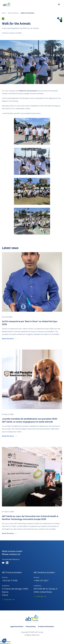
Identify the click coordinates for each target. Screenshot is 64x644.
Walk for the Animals (28, 13)
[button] (59, 5)
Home (4, 13)
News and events (13, 13)
